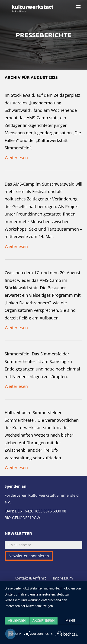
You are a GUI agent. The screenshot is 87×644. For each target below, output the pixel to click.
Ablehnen (17, 621)
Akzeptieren (43, 621)
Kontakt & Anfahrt (30, 578)
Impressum (63, 578)
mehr (70, 621)
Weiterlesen (16, 158)
